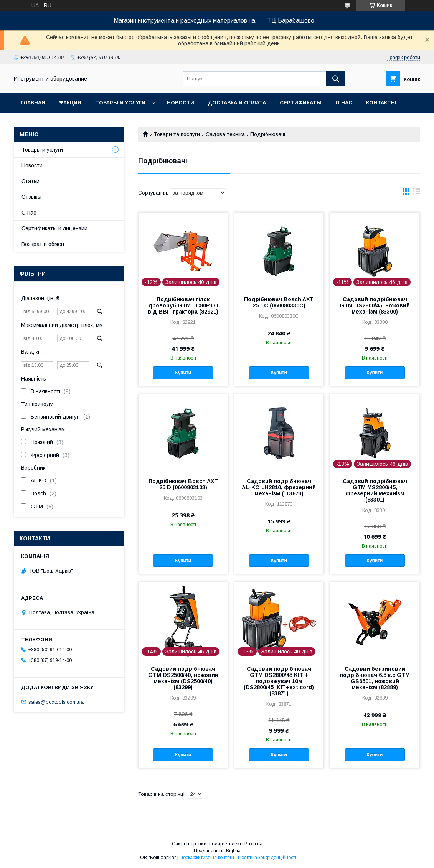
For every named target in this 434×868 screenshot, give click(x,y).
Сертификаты (301, 103)
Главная (33, 103)
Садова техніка (225, 134)
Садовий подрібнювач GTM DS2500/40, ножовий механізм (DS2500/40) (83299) (183, 678)
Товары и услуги (120, 103)
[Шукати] (336, 79)
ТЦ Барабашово (291, 21)
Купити (183, 373)
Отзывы (31, 197)
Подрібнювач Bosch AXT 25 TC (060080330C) (279, 302)
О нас (344, 103)
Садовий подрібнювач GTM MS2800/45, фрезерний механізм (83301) (375, 490)
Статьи (31, 181)
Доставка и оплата (237, 103)
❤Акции (70, 103)
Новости (181, 103)
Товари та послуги (177, 134)
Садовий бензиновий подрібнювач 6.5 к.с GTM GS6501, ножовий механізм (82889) (375, 678)
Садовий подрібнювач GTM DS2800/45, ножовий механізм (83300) (375, 305)
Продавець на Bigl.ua (217, 851)
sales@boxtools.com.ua (56, 702)
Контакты (381, 103)
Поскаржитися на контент (207, 858)
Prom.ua (253, 844)
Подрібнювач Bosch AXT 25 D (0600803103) (183, 484)
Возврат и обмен (43, 244)
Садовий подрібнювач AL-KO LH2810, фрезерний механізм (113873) (279, 487)
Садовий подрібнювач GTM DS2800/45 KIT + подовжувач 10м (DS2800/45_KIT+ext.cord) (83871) (279, 681)
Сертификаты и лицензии (54, 228)
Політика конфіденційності (267, 858)
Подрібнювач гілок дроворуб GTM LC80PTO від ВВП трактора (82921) (183, 305)
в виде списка (417, 193)
